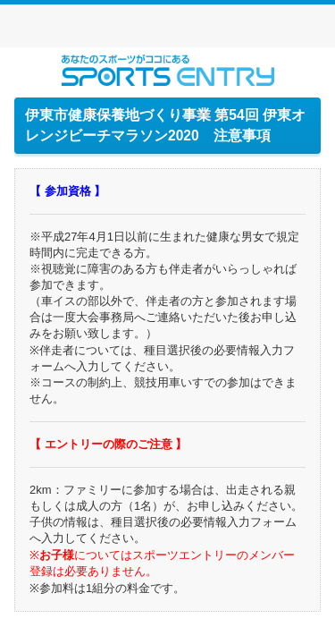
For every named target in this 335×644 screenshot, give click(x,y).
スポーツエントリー (167, 70)
